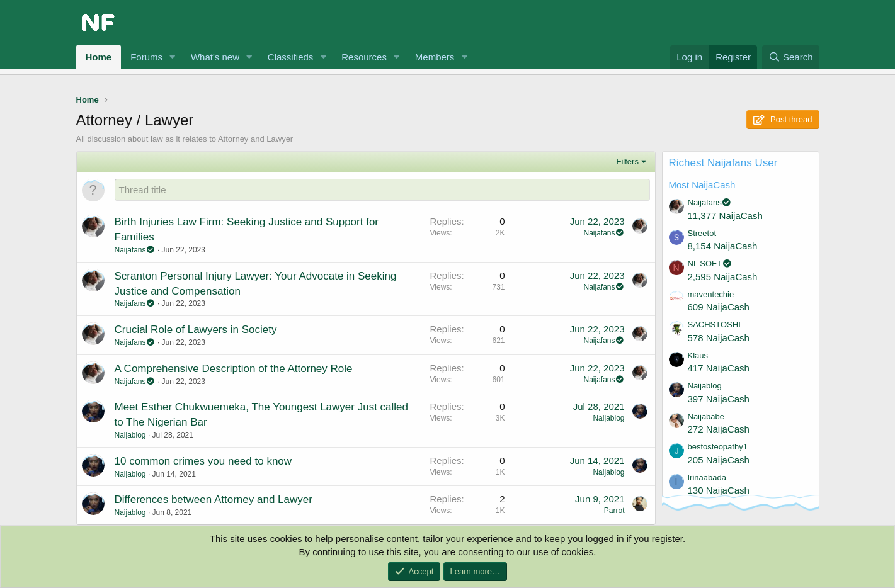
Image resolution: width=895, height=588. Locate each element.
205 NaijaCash (719, 460)
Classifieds (291, 57)
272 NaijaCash (719, 429)
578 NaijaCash (719, 338)
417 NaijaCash (719, 368)
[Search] (791, 57)
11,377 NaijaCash (725, 216)
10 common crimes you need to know (203, 461)
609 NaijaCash (719, 307)
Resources (364, 57)
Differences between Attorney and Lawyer (214, 500)
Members (435, 57)
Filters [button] (628, 161)
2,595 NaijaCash (723, 277)
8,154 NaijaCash (723, 246)
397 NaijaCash (719, 399)
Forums (146, 57)
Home (99, 57)
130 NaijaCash (719, 490)
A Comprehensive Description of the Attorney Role (234, 369)
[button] (173, 57)
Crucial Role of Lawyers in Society (196, 330)
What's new (215, 57)
